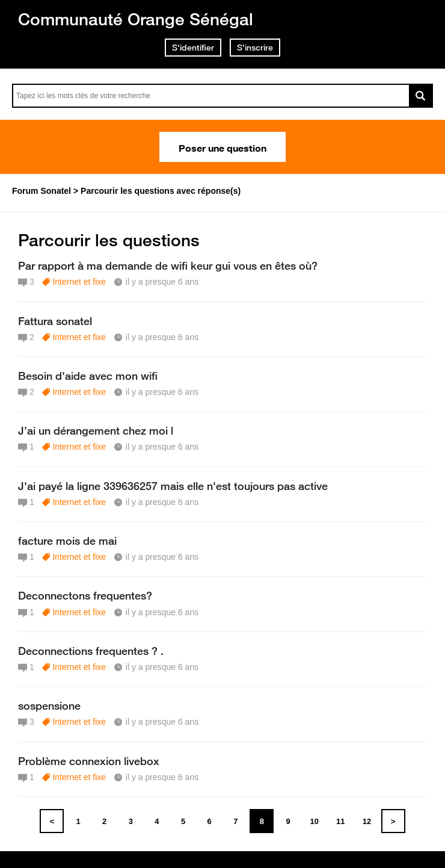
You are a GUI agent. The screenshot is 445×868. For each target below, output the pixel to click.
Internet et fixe (79, 282)
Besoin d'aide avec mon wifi (88, 376)
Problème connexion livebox (89, 761)
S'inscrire (255, 48)
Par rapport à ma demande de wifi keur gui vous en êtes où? (168, 265)
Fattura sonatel (55, 321)
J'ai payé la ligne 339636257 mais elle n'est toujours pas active (173, 486)
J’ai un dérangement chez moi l (96, 430)
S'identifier (193, 48)
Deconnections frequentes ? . (91, 651)
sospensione (49, 705)
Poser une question (222, 147)
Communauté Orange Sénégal (136, 19)
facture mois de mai (67, 541)
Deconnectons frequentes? (85, 595)
